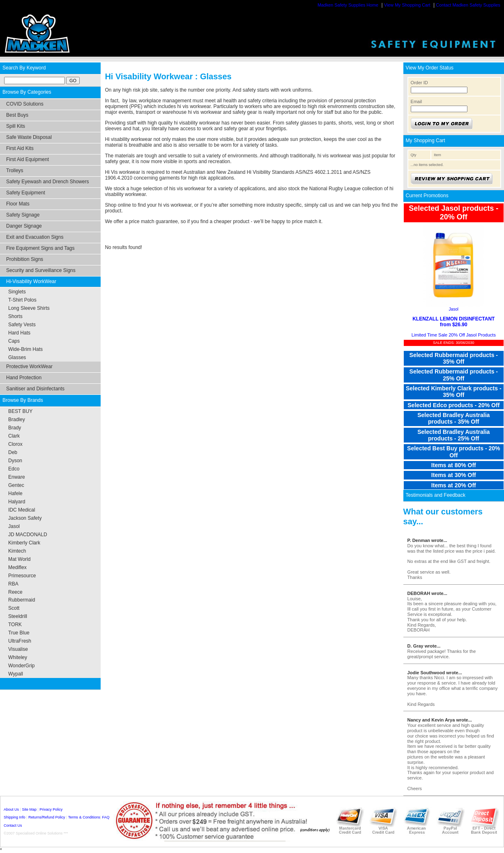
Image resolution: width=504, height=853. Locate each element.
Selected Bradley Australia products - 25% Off (453, 435)
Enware (17, 477)
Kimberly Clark (24, 543)
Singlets (17, 292)
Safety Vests (22, 325)
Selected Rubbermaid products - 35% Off (454, 358)
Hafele (15, 493)
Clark (14, 436)
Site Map (29, 809)
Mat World (19, 559)
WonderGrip (21, 666)
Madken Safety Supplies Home (348, 5)
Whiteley (18, 657)
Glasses (17, 357)
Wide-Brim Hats (25, 349)
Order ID (419, 83)
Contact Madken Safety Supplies (468, 5)
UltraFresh (20, 641)
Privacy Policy (51, 809)
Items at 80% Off (454, 465)
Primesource (22, 576)
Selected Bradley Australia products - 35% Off (453, 418)
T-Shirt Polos (22, 300)
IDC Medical (22, 510)
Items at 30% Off (454, 475)
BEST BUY (20, 411)
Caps (14, 341)
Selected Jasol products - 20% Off (453, 213)
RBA (13, 584)
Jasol (14, 526)
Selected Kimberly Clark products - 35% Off (454, 392)
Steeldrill (18, 616)
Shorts (15, 316)
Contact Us (13, 825)
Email (417, 101)
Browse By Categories (27, 92)
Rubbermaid (22, 600)
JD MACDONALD (28, 535)
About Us (11, 809)
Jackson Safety (25, 518)
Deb (13, 452)
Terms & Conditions (84, 817)
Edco (14, 469)
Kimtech (17, 551)
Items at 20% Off (454, 485)
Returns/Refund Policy (47, 817)
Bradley (17, 420)
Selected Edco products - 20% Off (453, 405)
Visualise (18, 649)
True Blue (19, 633)
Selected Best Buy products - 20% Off (453, 452)
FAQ (106, 817)
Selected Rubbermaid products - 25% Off (454, 375)
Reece (15, 592)
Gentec (16, 485)
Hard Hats (19, 333)
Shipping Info (15, 817)
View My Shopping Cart (407, 5)
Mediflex (17, 567)
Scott (14, 608)
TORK (15, 625)
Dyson (15, 461)
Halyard (17, 502)
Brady (15, 428)
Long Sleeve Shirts (29, 308)
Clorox (15, 444)
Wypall (16, 674)
